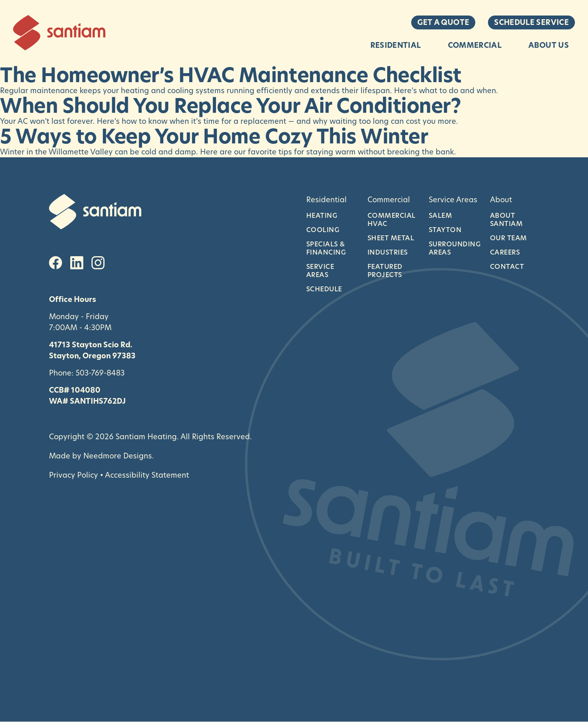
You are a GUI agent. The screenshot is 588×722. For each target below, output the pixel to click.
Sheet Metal (391, 238)
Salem (440, 215)
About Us (549, 45)
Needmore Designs (118, 456)
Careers (505, 252)
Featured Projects (385, 270)
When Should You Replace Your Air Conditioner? (230, 106)
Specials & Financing (326, 248)
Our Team (509, 238)
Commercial (475, 45)
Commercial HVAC (392, 219)
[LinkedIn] (77, 263)
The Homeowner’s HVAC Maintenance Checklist (231, 75)
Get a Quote (443, 22)
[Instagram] (98, 263)
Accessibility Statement (147, 475)
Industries (388, 252)
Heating (322, 215)
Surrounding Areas (453, 248)
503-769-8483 (100, 373)
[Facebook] (56, 263)
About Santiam (506, 219)
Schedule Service (531, 22)
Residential (396, 45)
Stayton (445, 230)
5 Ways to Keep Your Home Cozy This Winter (214, 136)
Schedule (324, 289)
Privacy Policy (73, 475)
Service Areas (320, 270)
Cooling (323, 230)
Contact (507, 266)
